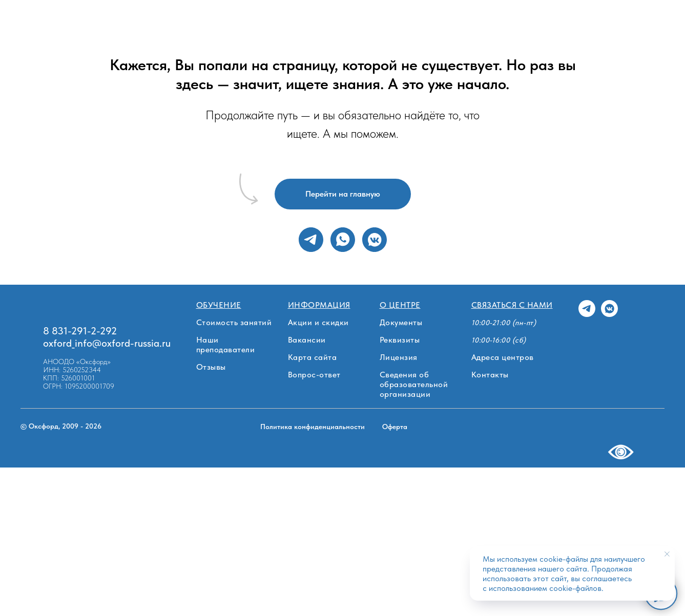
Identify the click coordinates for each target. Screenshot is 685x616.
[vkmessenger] (375, 240)
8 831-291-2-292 (80, 331)
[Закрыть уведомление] (667, 554)
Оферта (395, 427)
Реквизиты (400, 340)
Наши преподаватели (226, 345)
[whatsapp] (343, 240)
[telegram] (311, 240)
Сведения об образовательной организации (414, 384)
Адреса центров (503, 357)
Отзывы (211, 367)
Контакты (490, 375)
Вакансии (307, 340)
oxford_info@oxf (79, 343)
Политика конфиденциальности (313, 427)
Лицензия (399, 357)
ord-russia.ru (143, 343)
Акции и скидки (318, 322)
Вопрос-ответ (314, 375)
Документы (401, 322)
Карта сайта (313, 357)
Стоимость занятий (234, 322)
